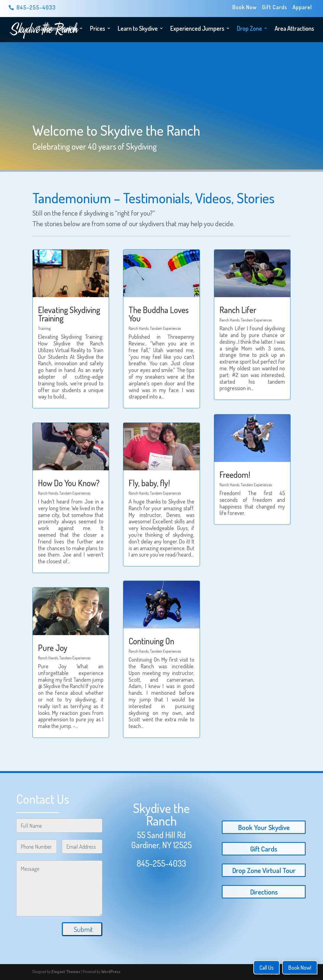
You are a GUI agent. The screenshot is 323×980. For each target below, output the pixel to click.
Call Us (267, 967)
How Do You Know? (69, 483)
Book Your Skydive (264, 827)
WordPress (111, 971)
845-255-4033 (161, 863)
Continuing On (151, 641)
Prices (98, 29)
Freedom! (235, 474)
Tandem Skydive (57, 29)
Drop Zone (249, 29)
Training (44, 328)
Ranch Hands (48, 493)
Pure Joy (53, 648)
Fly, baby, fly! (149, 483)
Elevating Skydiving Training (69, 314)
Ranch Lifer (238, 310)
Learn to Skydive (138, 29)
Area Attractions (294, 29)
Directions (264, 892)
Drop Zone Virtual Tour (264, 870)
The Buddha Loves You (159, 314)
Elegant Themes (66, 971)
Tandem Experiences (75, 493)
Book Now (245, 7)
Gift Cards (275, 7)
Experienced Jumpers (197, 29)
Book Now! (300, 967)
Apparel (302, 7)
